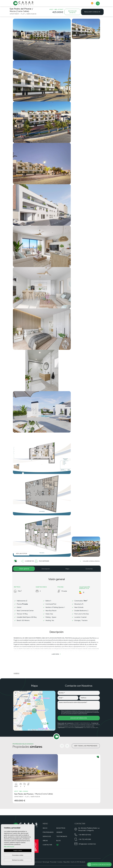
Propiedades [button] (48, 832)
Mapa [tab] (67, 569)
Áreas (45, 841)
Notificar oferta (72, 12)
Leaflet (30, 730)
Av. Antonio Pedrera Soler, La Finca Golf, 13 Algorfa (89, 829)
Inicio (45, 828)
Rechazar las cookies (18, 860)
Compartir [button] (27, 561)
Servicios (47, 836)
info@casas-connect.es (87, 844)
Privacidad (53, 862)
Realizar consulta (92, 12)
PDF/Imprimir (42, 561)
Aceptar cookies (18, 850)
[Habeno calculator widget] (27, 665)
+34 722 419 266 (85, 839)
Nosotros (61, 828)
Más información (9, 847)
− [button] (16, 696)
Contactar (47, 845)
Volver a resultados (90, 561)
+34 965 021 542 (85, 835)
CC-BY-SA (52, 730)
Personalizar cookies (18, 855)
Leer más (56, 654)
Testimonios (62, 836)
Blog (59, 841)
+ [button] (16, 693)
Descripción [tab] (46, 569)
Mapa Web (67, 862)
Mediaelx (82, 862)
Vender (59, 832)
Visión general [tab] (24, 569)
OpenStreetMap (41, 730)
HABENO (17, 673)
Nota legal (46, 862)
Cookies (60, 862)
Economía (89, 569)
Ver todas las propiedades (86, 746)
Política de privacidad (72, 712)
